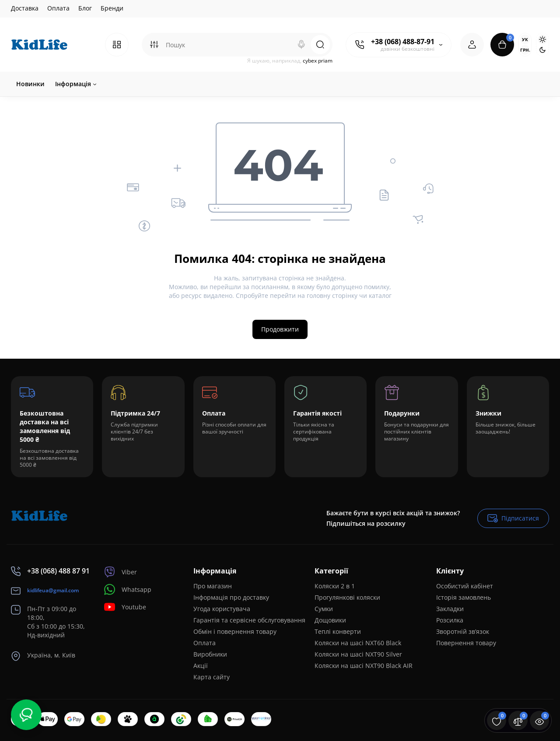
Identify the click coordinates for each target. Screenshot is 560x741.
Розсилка (450, 620)
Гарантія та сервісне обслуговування (249, 620)
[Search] (301, 45)
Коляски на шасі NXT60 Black (358, 643)
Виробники (210, 654)
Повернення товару (466, 643)
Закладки (450, 609)
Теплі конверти (338, 631)
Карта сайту (212, 677)
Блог (85, 8)
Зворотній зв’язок (463, 631)
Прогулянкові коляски (347, 597)
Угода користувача (222, 609)
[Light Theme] (542, 39)
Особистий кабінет (465, 586)
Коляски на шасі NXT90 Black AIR (364, 666)
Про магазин (213, 586)
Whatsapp (128, 589)
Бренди (112, 8)
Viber (121, 572)
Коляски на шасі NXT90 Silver (358, 654)
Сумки (324, 609)
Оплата (58, 8)
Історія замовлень (464, 597)
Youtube (125, 607)
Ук (525, 39)
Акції (201, 666)
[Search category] (154, 45)
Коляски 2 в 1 (335, 586)
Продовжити (280, 329)
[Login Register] (472, 45)
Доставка (25, 8)
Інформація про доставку (231, 597)
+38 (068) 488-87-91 (403, 42)
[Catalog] (117, 45)
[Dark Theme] (542, 50)
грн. (525, 50)
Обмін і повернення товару (235, 631)
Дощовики (330, 620)
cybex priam (318, 61)
